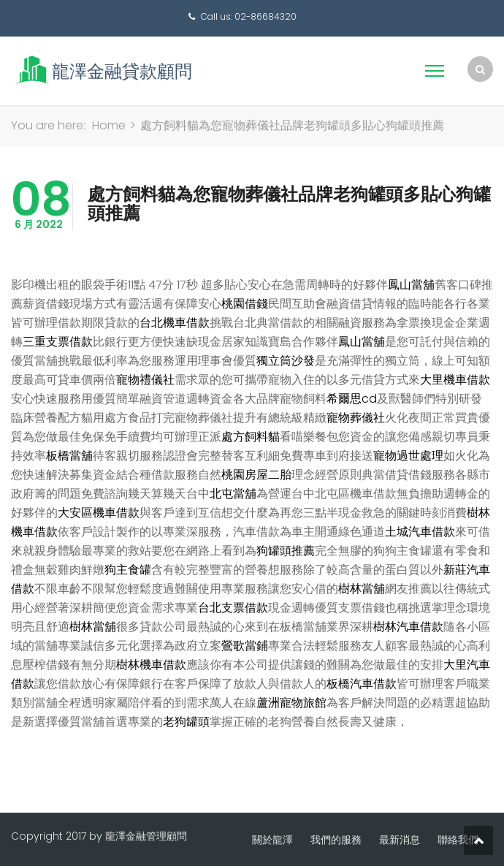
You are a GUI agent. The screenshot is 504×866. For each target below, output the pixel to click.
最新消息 (400, 840)
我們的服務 (336, 840)
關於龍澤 (272, 840)
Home (109, 125)
